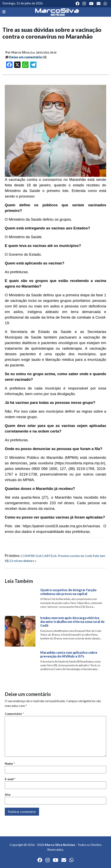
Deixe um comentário (26, 57)
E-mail (10, 779)
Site (8, 795)
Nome (10, 763)
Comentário (14, 714)
